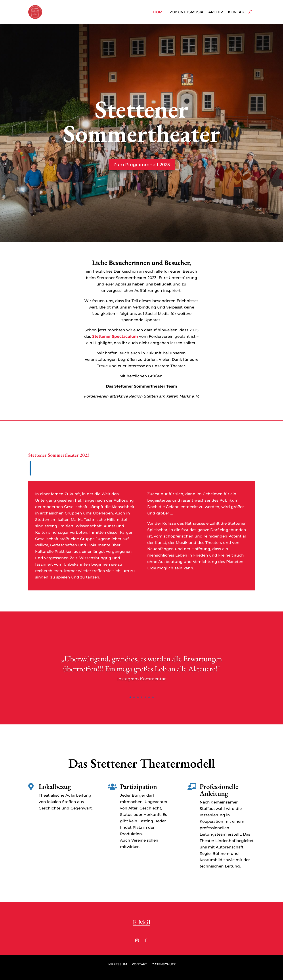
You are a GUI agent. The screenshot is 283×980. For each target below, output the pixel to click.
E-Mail (141, 922)
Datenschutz (164, 964)
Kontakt (237, 12)
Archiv (216, 12)
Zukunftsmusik (187, 12)
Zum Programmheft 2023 (142, 165)
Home (159, 12)
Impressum (117, 964)
